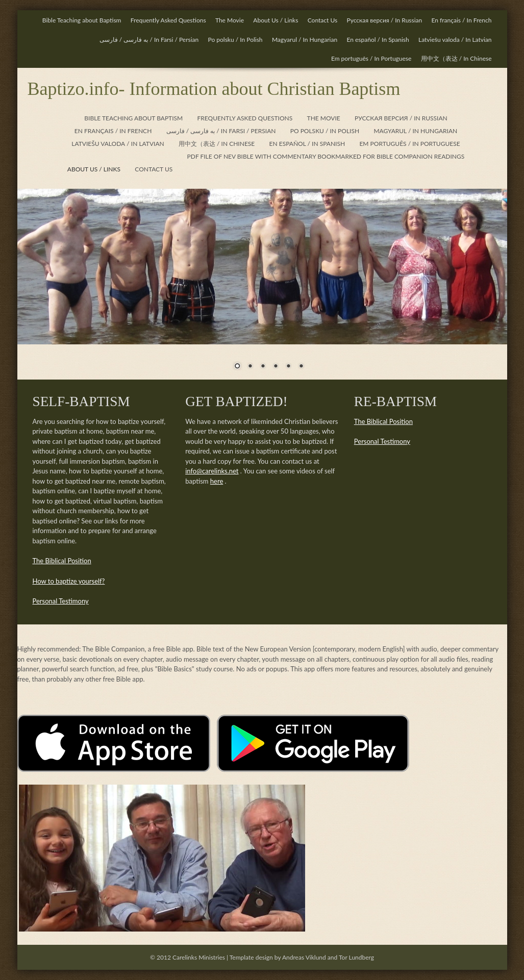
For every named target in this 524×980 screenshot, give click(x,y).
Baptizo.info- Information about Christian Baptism (214, 89)
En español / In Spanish (378, 40)
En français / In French (462, 20)
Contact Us (322, 20)
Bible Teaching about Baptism (82, 20)
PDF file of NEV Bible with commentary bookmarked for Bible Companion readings (326, 156)
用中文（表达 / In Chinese (456, 58)
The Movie (230, 20)
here (217, 481)
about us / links (94, 169)
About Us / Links (276, 20)
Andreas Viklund (304, 957)
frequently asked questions (245, 118)
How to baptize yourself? (69, 581)
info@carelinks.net (212, 471)
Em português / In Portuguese (371, 58)
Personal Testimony (61, 601)
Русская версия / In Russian (384, 20)
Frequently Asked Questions (168, 20)
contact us (154, 169)
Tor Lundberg (356, 957)
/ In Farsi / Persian (149, 40)
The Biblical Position (62, 561)
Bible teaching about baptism (133, 118)
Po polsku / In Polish (235, 40)
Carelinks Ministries (199, 957)
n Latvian (455, 40)
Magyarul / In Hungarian (305, 40)
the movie (324, 118)
